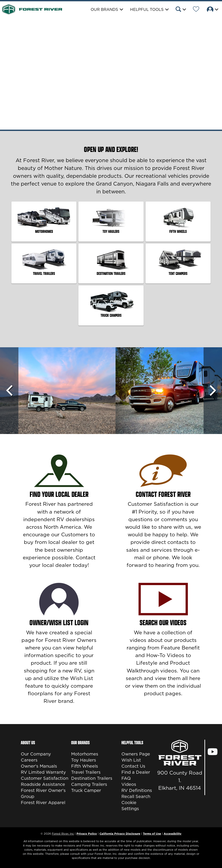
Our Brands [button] (104, 9)
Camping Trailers (89, 784)
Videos (129, 784)
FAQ (126, 778)
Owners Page (136, 754)
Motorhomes (85, 754)
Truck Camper (86, 790)
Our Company (36, 754)
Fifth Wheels (85, 766)
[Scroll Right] (213, 391)
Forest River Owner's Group (43, 793)
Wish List (131, 760)
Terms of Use (152, 834)
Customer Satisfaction (45, 778)
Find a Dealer (136, 772)
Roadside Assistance (43, 784)
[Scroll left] (9, 391)
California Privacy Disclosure (120, 834)
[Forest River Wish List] (196, 10)
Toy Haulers (84, 760)
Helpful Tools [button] (147, 9)
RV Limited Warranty (43, 772)
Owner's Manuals (39, 766)
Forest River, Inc (63, 834)
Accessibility (173, 834)
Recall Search (136, 796)
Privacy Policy (87, 834)
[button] (180, 10)
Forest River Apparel (43, 803)
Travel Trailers (86, 772)
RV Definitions (137, 790)
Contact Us (133, 766)
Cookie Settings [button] (130, 806)
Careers (29, 760)
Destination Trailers (92, 778)
